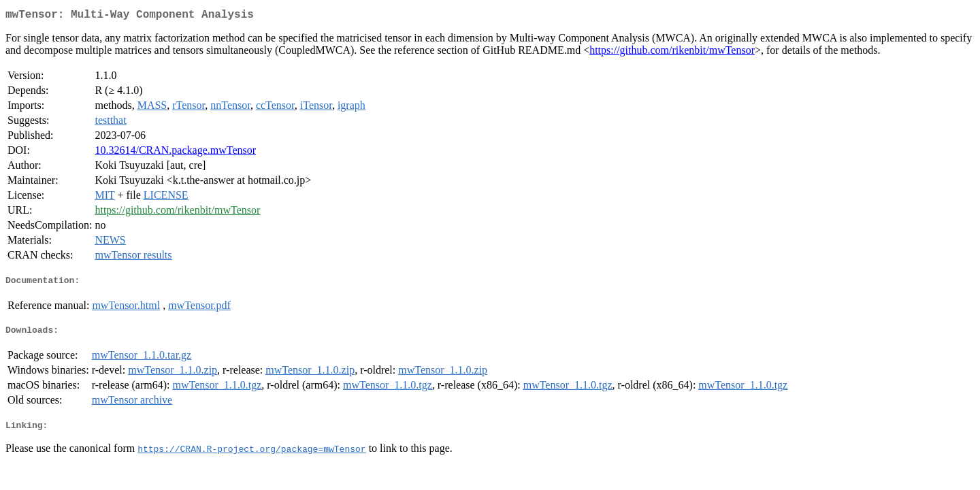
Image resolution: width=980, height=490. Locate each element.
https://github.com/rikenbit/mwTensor (672, 53)
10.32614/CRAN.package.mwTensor (175, 153)
